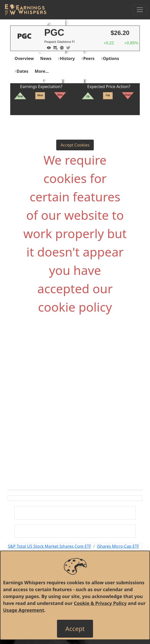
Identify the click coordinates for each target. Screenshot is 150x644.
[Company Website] (61, 47)
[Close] (75, 629)
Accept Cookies (75, 145)
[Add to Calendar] (54, 47)
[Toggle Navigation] (140, 10)
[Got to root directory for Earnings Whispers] (25, 10)
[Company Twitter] (67, 47)
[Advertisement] (75, 375)
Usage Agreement (24, 610)
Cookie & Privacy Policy (100, 603)
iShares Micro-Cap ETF (118, 546)
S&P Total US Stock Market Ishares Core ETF (50, 546)
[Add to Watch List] (48, 47)
